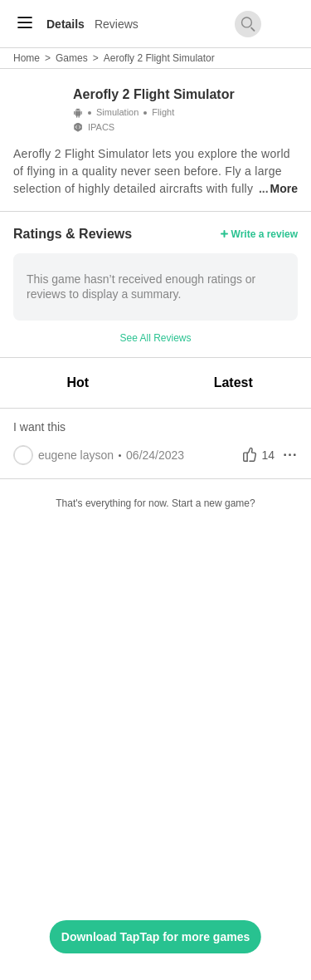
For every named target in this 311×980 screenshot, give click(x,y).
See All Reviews (155, 338)
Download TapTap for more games (155, 937)
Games (72, 58)
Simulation (117, 112)
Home (27, 58)
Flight (163, 112)
